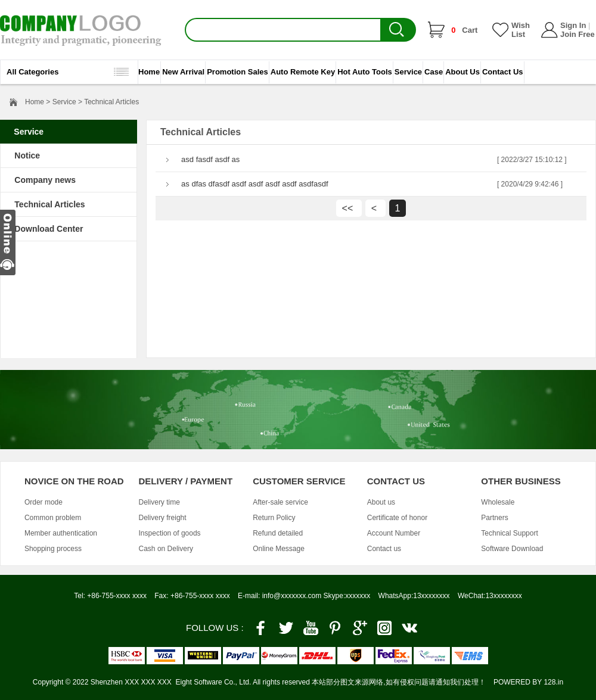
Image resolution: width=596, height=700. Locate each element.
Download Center (49, 229)
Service (408, 72)
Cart (464, 30)
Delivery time (159, 502)
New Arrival (183, 72)
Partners (494, 518)
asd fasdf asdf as (210, 159)
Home (149, 72)
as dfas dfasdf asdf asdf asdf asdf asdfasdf (254, 184)
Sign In (573, 25)
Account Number (394, 533)
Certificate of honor (397, 518)
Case (434, 72)
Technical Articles (49, 204)
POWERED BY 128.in (528, 682)
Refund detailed (278, 533)
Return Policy (274, 518)
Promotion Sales (238, 72)
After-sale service (280, 502)
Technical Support (509, 533)
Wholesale (498, 502)
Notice (27, 155)
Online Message (279, 549)
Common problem (53, 518)
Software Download (512, 549)
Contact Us (503, 72)
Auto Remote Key (303, 72)
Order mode (44, 502)
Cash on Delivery (166, 549)
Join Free (578, 34)
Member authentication (61, 533)
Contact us (384, 549)
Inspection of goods (170, 533)
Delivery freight (163, 518)
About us (381, 502)
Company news (45, 180)
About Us (462, 72)
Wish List (521, 30)
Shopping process (53, 549)
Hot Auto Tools (365, 72)
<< (349, 208)
